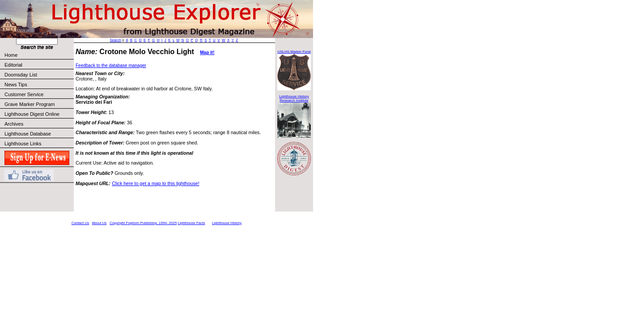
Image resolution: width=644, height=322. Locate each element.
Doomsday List (21, 75)
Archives (14, 124)
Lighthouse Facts (192, 223)
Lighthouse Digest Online (32, 114)
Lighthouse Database (28, 134)
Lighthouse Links (23, 144)
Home (11, 55)
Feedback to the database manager (111, 66)
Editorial (39, 65)
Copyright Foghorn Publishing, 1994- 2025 (143, 223)
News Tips (16, 85)
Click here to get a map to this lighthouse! (155, 183)
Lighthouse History (227, 223)
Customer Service (39, 94)
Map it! (207, 53)
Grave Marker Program (30, 104)
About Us (99, 223)
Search (116, 40)
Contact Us (80, 223)
